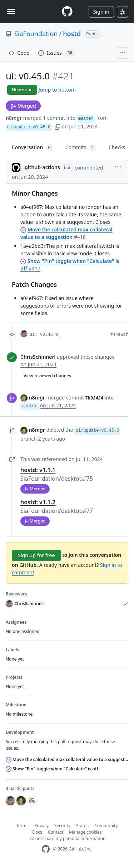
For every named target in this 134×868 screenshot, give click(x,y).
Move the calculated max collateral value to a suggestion (67, 759)
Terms (22, 826)
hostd (72, 34)
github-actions (42, 167)
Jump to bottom (57, 90)
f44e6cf (119, 335)
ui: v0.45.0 (44, 335)
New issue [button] (22, 90)
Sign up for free (36, 555)
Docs (37, 832)
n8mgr (14, 118)
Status (82, 826)
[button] (58, 126)
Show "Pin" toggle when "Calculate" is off (52, 769)
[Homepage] (67, 12)
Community (106, 826)
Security (62, 826)
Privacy (41, 826)
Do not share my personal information (67, 838)
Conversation (33, 148)
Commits (81, 148)
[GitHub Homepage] (46, 849)
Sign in (101, 12)
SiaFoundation (36, 34)
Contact (56, 832)
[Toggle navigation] (11, 11)
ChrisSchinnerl (38, 357)
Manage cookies (85, 832)
